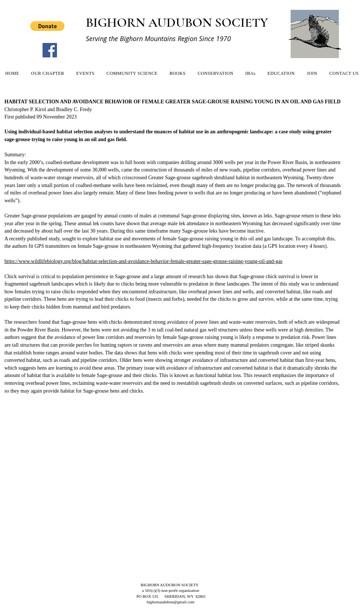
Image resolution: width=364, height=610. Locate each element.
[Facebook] (50, 50)
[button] (47, 26)
